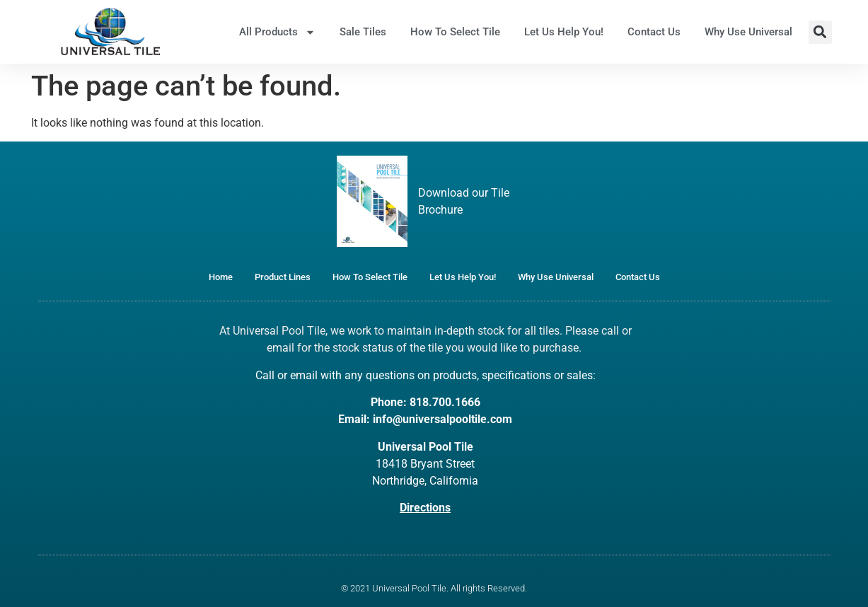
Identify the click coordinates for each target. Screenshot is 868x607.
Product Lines (283, 277)
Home (221, 277)
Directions (425, 508)
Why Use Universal (748, 32)
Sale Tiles (363, 32)
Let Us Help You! (564, 32)
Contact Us (654, 32)
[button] (820, 32)
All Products (277, 32)
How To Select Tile (455, 32)
